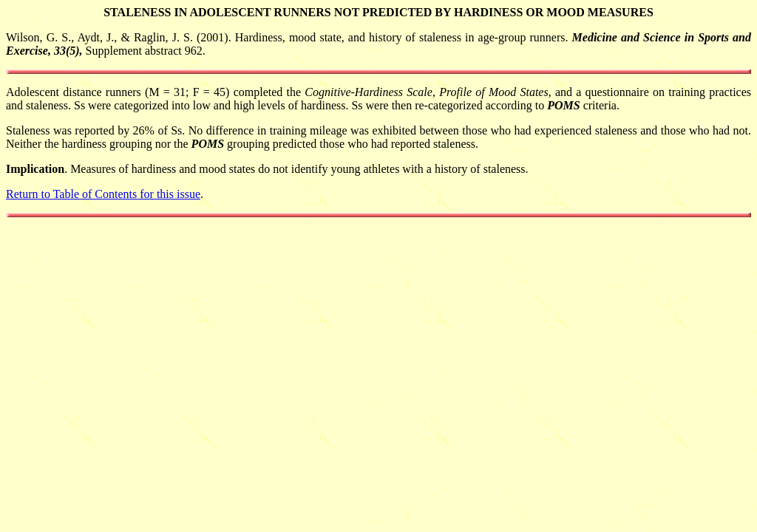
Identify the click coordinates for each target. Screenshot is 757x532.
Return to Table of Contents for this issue (103, 194)
